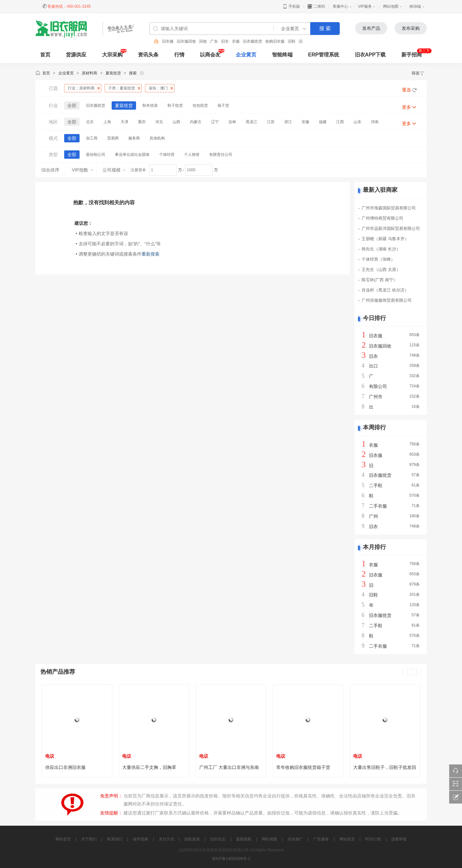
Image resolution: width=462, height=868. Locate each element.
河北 (159, 122)
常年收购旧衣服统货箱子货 (303, 767)
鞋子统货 (175, 105)
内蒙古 (196, 122)
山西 (176, 122)
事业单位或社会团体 (132, 155)
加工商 (92, 138)
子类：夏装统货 (122, 88)
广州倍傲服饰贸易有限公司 (387, 300)
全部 (72, 105)
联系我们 (115, 839)
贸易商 (113, 138)
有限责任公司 (221, 155)
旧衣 (225, 41)
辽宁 (215, 122)
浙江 (288, 122)
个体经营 (167, 155)
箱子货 (223, 105)
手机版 (291, 6)
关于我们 (89, 839)
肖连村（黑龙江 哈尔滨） (385, 290)
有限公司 (378, 386)
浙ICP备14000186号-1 (231, 859)
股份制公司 (96, 155)
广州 (373, 516)
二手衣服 (378, 506)
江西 (340, 122)
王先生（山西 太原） (381, 270)
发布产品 (371, 28)
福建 (323, 122)
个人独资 (192, 155)
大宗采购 (112, 55)
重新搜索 (150, 254)
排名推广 (295, 839)
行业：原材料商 (81, 88)
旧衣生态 (218, 839)
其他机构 (157, 138)
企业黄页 (246, 55)
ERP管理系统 (324, 55)
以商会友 (210, 55)
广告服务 (321, 839)
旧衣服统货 (252, 41)
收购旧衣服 (275, 41)
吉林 (232, 122)
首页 (46, 73)
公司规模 (114, 170)
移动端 (415, 6)
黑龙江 (252, 122)
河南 (375, 122)
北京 (90, 122)
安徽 (305, 122)
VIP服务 (365, 6)
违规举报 (399, 839)
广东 (214, 41)
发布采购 (411, 28)
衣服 (236, 41)
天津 (124, 122)
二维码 (316, 6)
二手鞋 (376, 485)
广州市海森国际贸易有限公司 (389, 208)
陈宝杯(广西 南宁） (380, 280)
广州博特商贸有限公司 (382, 218)
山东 (357, 122)
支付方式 (167, 839)
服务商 (134, 138)
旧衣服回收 (186, 41)
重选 (406, 90)
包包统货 (200, 105)
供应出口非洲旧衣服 (65, 767)
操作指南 (141, 839)
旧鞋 (292, 41)
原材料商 (90, 73)
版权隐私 (244, 839)
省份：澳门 (158, 88)
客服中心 (340, 6)
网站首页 (63, 839)
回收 (203, 41)
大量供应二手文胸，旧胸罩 (149, 767)
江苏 (271, 122)
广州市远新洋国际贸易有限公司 (391, 228)
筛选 (418, 73)
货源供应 (76, 55)
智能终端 (282, 55)
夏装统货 (113, 73)
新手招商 (412, 55)
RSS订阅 (373, 839)
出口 (373, 366)
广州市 (376, 397)
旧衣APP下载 (370, 55)
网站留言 (347, 839)
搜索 (133, 73)
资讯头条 (148, 55)
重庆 (142, 122)
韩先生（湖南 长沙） (381, 249)
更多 (406, 107)
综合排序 (50, 170)
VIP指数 (83, 170)
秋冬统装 (150, 105)
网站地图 (391, 6)
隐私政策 (192, 839)
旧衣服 (168, 41)
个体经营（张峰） (378, 259)
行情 (179, 55)
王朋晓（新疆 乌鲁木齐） (385, 239)
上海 (107, 122)
